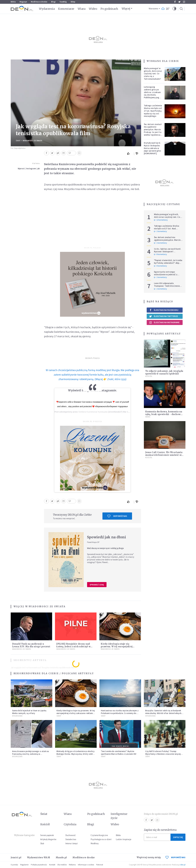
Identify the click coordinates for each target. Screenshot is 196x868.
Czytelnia (70, 824)
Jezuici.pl (16, 858)
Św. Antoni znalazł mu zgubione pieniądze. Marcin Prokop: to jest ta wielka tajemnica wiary (153, 131)
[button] (174, 9)
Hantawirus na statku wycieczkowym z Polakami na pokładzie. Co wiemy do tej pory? (120, 713)
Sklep (73, 2)
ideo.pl (183, 865)
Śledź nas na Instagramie (164, 322)
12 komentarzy (161, 220)
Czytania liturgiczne (99, 835)
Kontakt (52, 865)
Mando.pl (61, 858)
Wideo (93, 9)
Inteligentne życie (119, 816)
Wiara (82, 9)
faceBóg (63, 2)
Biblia (13, 2)
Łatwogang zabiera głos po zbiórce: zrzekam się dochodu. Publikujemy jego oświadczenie (152, 94)
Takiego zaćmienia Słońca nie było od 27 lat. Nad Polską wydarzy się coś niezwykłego (153, 111)
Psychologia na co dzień (101, 839)
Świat (18, 141)
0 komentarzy (160, 266)
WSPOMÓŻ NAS (175, 857)
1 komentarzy (160, 231)
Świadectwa (71, 839)
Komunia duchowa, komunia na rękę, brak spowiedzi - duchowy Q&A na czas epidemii (164, 414)
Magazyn (23, 2)
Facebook (175, 2)
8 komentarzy (160, 254)
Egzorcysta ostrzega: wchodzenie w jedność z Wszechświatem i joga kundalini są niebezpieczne (167, 276)
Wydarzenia (47, 9)
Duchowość (71, 835)
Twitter (179, 2)
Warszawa (153, 9)
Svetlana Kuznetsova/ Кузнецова (93, 412)
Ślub (42, 843)
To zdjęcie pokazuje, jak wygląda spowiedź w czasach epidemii (164, 372)
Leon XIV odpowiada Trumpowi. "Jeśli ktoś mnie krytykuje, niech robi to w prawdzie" (167, 287)
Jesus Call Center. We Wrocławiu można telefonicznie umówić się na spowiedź (164, 455)
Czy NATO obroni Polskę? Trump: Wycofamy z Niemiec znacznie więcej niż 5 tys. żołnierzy (163, 754)
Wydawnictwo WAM (39, 858)
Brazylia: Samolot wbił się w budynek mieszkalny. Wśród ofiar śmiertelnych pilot (163, 713)
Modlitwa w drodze (39, 2)
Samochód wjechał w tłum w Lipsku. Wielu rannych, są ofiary (30, 712)
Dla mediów (62, 865)
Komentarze (66, 9)
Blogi (53, 2)
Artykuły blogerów (48, 839)
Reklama (72, 865)
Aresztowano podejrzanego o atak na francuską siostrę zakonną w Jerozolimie (31, 754)
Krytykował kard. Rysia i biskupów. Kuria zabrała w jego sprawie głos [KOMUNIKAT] (153, 148)
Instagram (184, 2)
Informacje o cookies (86, 865)
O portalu (14, 865)
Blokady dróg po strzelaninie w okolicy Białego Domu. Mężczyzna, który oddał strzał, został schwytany (76, 754)
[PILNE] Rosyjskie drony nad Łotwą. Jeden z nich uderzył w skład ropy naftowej (73, 647)
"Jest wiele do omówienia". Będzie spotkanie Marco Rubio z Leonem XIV (119, 753)
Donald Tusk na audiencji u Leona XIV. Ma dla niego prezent (31, 645)
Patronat (100, 865)
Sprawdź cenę (97, 585)
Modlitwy (95, 843)
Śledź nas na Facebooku (164, 310)
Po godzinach (109, 9)
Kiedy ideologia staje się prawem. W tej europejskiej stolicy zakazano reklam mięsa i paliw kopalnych (76, 713)
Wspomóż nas (117, 516)
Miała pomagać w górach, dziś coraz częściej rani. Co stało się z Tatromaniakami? (153, 74)
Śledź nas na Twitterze (164, 316)
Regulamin (24, 865)
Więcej (126, 9)
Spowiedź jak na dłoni (107, 537)
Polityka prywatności (39, 865)
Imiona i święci (72, 843)
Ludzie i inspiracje (124, 839)
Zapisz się (178, 837)
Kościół (149, 376)
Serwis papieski (47, 835)
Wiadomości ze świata (32, 141)
